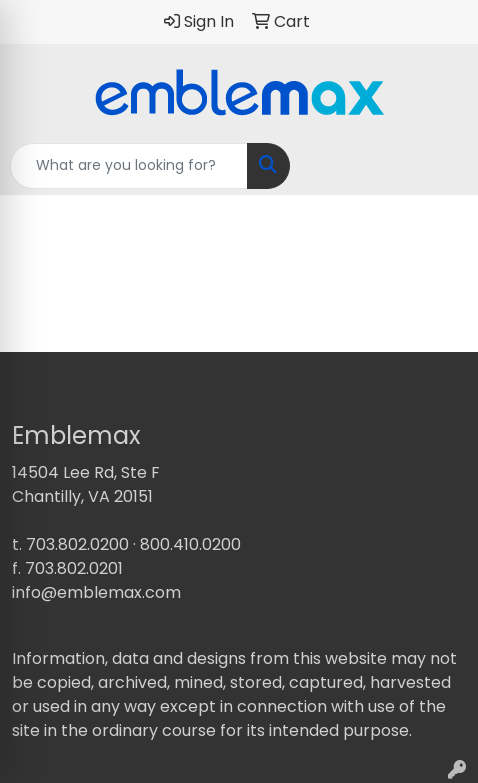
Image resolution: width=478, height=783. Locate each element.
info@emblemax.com (96, 592)
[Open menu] (438, 166)
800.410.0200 (190, 544)
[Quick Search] (129, 166)
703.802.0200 (77, 544)
